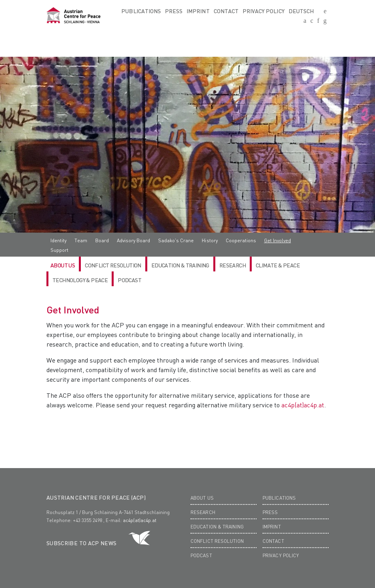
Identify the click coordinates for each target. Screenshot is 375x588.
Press (174, 11)
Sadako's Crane (176, 240)
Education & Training (180, 265)
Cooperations (241, 240)
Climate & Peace (278, 265)
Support (59, 250)
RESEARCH (233, 265)
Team (81, 240)
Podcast (129, 280)
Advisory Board (133, 240)
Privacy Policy (264, 11)
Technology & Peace (80, 280)
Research (203, 512)
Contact (226, 11)
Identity (58, 240)
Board (102, 240)
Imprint (198, 11)
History (210, 240)
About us (202, 498)
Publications (141, 11)
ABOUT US (63, 265)
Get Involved (278, 240)
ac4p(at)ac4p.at (303, 405)
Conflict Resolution (113, 265)
